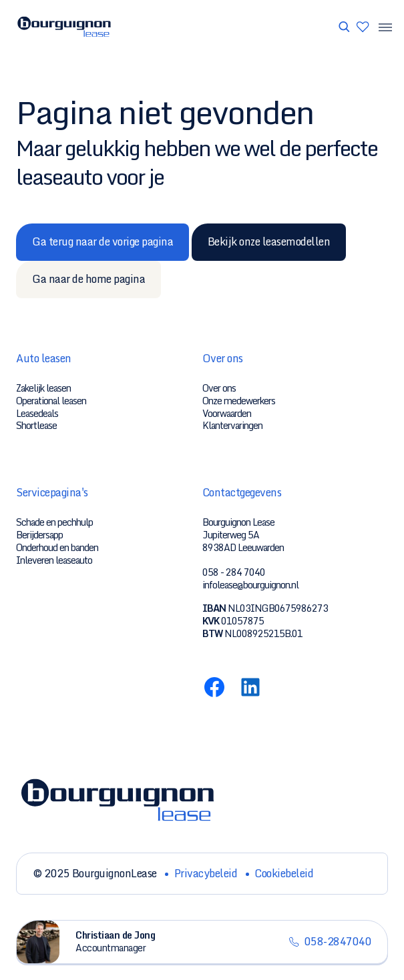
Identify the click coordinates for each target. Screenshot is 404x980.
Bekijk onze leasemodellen (269, 241)
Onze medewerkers (239, 401)
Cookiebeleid (284, 873)
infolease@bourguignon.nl (250, 585)
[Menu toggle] (381, 27)
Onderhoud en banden (57, 547)
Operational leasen (51, 401)
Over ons (219, 388)
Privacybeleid (206, 873)
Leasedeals (37, 413)
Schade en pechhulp (54, 522)
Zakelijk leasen (43, 388)
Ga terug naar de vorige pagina (103, 241)
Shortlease (36, 425)
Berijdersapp (39, 535)
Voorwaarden (227, 413)
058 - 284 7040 (234, 572)
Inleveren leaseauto (54, 560)
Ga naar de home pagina (88, 279)
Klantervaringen (232, 425)
